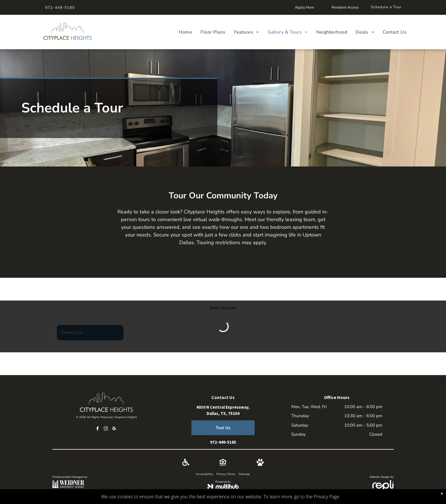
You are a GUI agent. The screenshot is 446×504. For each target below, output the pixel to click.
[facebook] (98, 429)
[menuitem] (181, 32)
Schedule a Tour (386, 7)
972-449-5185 (60, 8)
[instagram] (106, 429)
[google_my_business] (114, 429)
